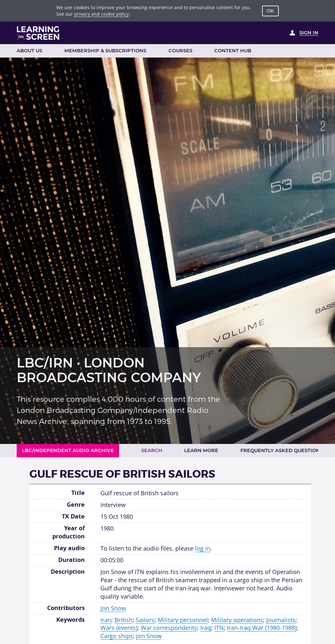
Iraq (206, 628)
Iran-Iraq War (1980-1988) (262, 628)
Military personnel (183, 620)
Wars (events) (119, 628)
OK (270, 11)
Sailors (145, 620)
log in (203, 548)
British (123, 620)
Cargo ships (117, 636)
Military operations (237, 620)
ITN (219, 628)
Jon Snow (113, 608)
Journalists (281, 620)
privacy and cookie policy (102, 14)
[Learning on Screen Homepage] (38, 33)
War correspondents (169, 628)
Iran (106, 620)
